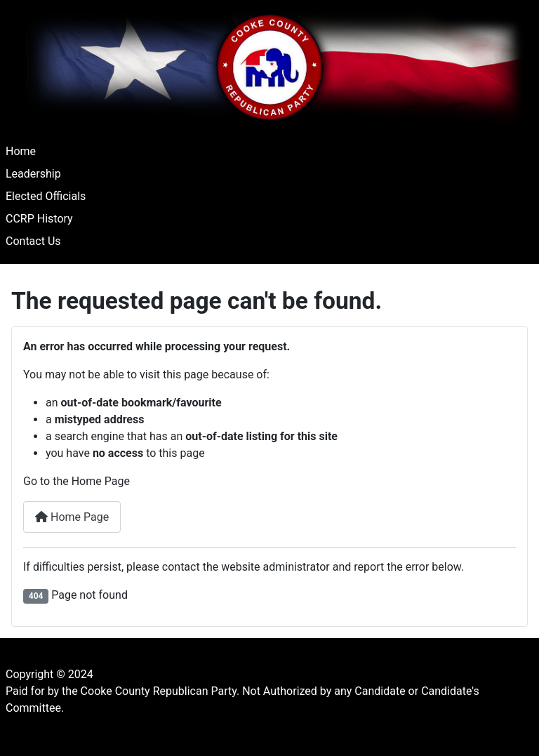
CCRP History (39, 219)
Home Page (72, 517)
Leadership (33, 174)
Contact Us (33, 241)
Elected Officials (46, 196)
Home (21, 151)
